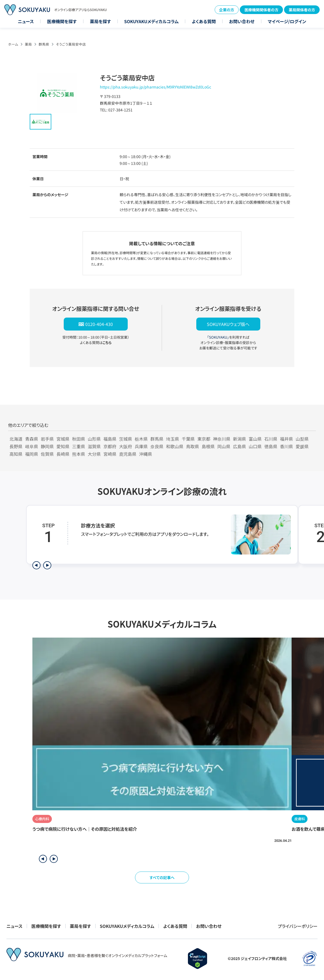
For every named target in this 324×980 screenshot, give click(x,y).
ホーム (13, 44)
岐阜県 (32, 446)
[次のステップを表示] (47, 565)
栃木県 (141, 439)
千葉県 (188, 439)
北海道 (16, 439)
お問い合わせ (242, 21)
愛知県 (63, 446)
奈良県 (157, 446)
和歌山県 (175, 446)
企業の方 (227, 10)
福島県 (110, 439)
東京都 (204, 439)
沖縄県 (146, 454)
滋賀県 (94, 446)
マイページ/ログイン (287, 21)
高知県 (16, 454)
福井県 (286, 439)
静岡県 (47, 446)
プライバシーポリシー (298, 926)
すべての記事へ (162, 877)
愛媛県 (302, 446)
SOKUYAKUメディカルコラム (151, 21)
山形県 (94, 439)
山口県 (255, 446)
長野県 (16, 446)
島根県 (208, 446)
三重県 (79, 446)
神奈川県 (222, 439)
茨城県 (126, 439)
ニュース (26, 21)
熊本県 (79, 454)
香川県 (286, 446)
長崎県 (63, 454)
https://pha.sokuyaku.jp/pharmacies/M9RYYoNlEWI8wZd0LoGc (156, 87)
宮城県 (63, 439)
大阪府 (126, 446)
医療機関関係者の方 (261, 10)
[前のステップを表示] (36, 565)
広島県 (239, 446)
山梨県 (302, 439)
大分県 (94, 454)
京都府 (110, 446)
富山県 (255, 439)
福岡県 (32, 454)
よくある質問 (204, 21)
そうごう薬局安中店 (71, 44)
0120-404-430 (99, 324)
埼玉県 (173, 439)
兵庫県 (141, 446)
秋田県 (79, 439)
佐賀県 (47, 454)
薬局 (28, 44)
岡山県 (224, 446)
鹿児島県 (128, 454)
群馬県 (44, 44)
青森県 (32, 439)
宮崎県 (110, 454)
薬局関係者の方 (302, 10)
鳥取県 (193, 446)
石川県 (271, 439)
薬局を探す (100, 21)
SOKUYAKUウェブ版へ (228, 324)
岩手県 (47, 439)
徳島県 (271, 446)
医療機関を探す (62, 21)
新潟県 (239, 439)
